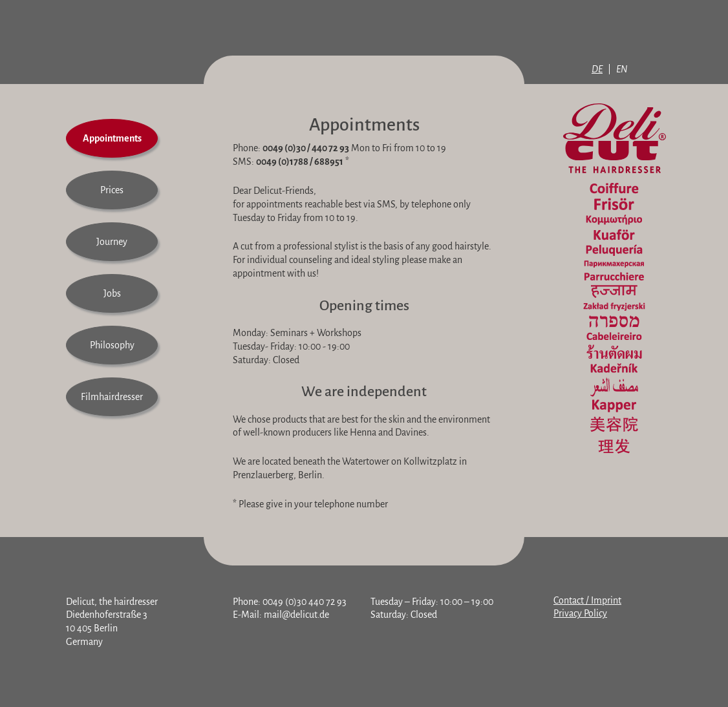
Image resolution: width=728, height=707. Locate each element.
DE (597, 69)
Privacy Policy (580, 613)
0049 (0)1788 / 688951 (300, 162)
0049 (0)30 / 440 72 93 (306, 148)
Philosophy (112, 345)
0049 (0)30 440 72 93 (305, 602)
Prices (112, 190)
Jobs (112, 293)
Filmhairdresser (112, 397)
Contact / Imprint (587, 600)
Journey (112, 242)
